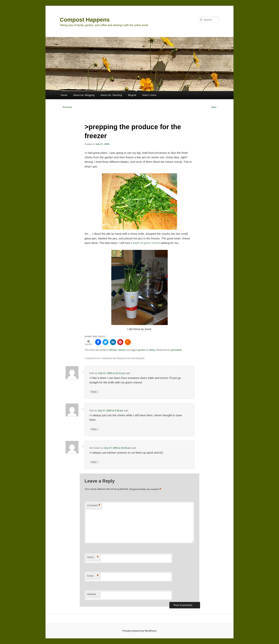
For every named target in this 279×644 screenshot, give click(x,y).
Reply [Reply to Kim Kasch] (95, 462)
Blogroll (132, 95)
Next (215, 107)
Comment (94, 506)
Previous (66, 107)
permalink (176, 350)
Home (64, 95)
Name (93, 557)
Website (92, 594)
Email (93, 576)
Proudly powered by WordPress (139, 631)
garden (142, 350)
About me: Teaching (111, 95)
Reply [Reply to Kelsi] (95, 392)
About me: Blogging (84, 95)
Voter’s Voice (149, 95)
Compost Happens (85, 20)
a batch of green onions (145, 243)
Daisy (152, 350)
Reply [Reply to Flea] (95, 429)
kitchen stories (118, 350)
